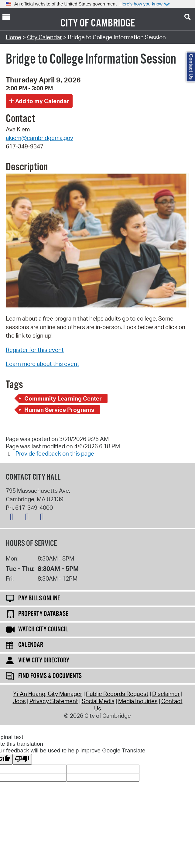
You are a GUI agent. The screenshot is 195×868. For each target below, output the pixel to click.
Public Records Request (117, 694)
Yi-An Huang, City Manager (48, 694)
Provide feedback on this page (55, 453)
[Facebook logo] (28, 518)
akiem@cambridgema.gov (39, 138)
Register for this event (35, 350)
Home (14, 37)
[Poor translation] (22, 759)
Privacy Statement (54, 701)
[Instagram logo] (43, 518)
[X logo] (13, 518)
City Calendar (44, 37)
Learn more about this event (43, 364)
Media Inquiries (138, 701)
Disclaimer (166, 694)
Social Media (98, 701)
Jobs (19, 701)
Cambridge (113, 23)
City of (75, 23)
